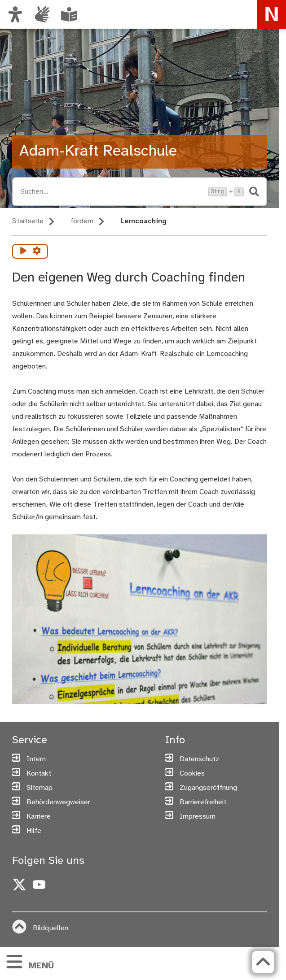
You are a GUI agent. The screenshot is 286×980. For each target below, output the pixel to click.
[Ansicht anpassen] (15, 14)
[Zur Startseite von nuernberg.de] (272, 14)
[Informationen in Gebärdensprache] (42, 14)
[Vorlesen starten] (23, 251)
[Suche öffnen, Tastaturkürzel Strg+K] (111, 192)
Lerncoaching (143, 221)
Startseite (28, 221)
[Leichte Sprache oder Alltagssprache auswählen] (69, 14)
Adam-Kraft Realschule (98, 152)
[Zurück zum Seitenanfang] (263, 962)
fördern (82, 221)
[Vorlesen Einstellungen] (37, 251)
